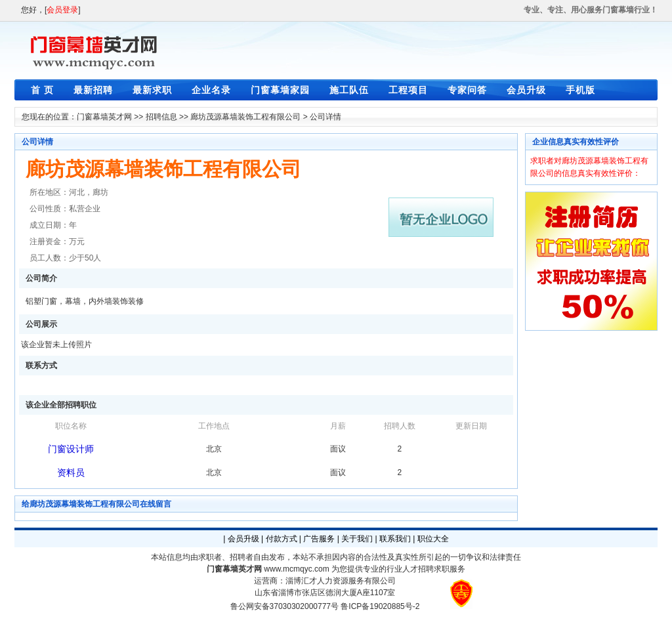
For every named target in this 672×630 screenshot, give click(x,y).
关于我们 (357, 539)
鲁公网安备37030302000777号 (284, 606)
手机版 (580, 90)
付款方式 (282, 539)
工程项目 (408, 90)
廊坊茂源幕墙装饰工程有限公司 (245, 117)
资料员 (71, 472)
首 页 (42, 90)
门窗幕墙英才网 (104, 117)
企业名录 (211, 90)
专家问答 (467, 90)
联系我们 (395, 539)
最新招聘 (93, 90)
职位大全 (433, 539)
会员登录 (62, 10)
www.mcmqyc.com (296, 569)
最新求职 (152, 90)
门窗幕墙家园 (280, 90)
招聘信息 (161, 117)
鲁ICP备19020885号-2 (380, 606)
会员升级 (526, 90)
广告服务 (319, 539)
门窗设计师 (71, 449)
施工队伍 (349, 90)
